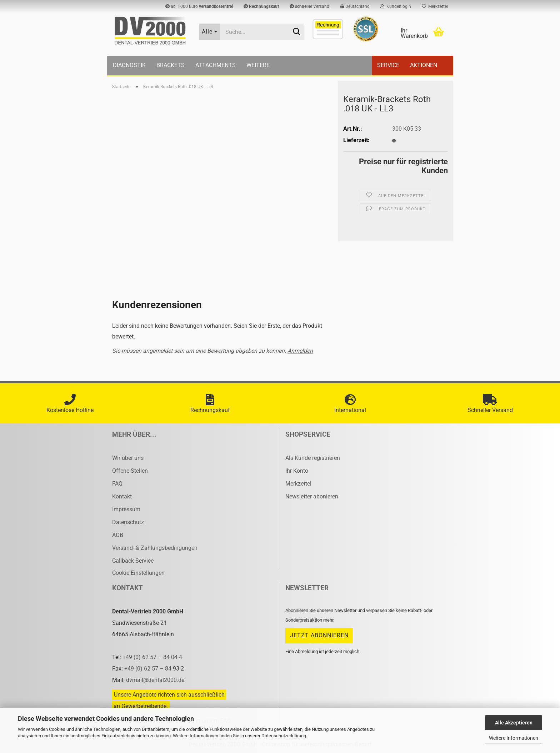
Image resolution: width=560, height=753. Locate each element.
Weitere (258, 65)
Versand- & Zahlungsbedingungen (155, 548)
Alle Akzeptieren (514, 723)
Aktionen (424, 65)
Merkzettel (435, 6)
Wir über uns (128, 458)
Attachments (216, 65)
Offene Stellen (130, 471)
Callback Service (133, 561)
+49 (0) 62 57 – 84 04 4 (152, 657)
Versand (309, 6)
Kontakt (122, 496)
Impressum (126, 509)
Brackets (171, 65)
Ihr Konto (297, 471)
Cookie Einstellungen (138, 573)
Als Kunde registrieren (313, 458)
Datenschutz (128, 522)
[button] (355, 6)
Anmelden (300, 351)
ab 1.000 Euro (199, 6)
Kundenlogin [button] (396, 6)
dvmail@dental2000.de (155, 680)
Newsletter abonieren (312, 496)
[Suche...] (210, 32)
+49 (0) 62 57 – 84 (149, 669)
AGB (118, 535)
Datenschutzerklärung (284, 736)
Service (388, 65)
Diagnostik (129, 65)
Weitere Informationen (514, 738)
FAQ (117, 484)
